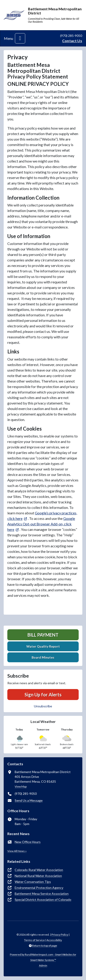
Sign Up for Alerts (43, 695)
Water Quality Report (43, 646)
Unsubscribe (43, 706)
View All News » (17, 851)
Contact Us (72, 41)
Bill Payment (43, 635)
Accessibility (54, 940)
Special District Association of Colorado (43, 900)
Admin (43, 965)
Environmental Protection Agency (39, 888)
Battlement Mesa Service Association (42, 894)
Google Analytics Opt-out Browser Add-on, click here (41, 524)
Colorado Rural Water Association (39, 870)
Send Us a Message (29, 800)
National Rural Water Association (38, 876)
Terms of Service (34, 940)
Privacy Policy (60, 935)
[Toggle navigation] (20, 38)
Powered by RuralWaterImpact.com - (43, 957)
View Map (21, 786)
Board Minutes (43, 657)
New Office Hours (28, 842)
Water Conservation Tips (33, 882)
